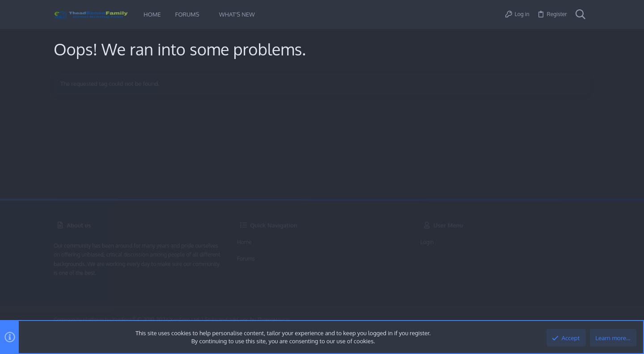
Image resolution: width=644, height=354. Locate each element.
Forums (246, 259)
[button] (206, 15)
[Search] (580, 15)
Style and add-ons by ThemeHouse (247, 320)
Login (427, 242)
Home (244, 242)
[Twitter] (585, 320)
